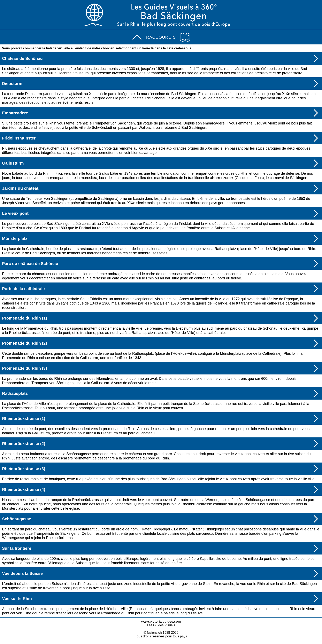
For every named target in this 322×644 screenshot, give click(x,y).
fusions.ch (154, 633)
